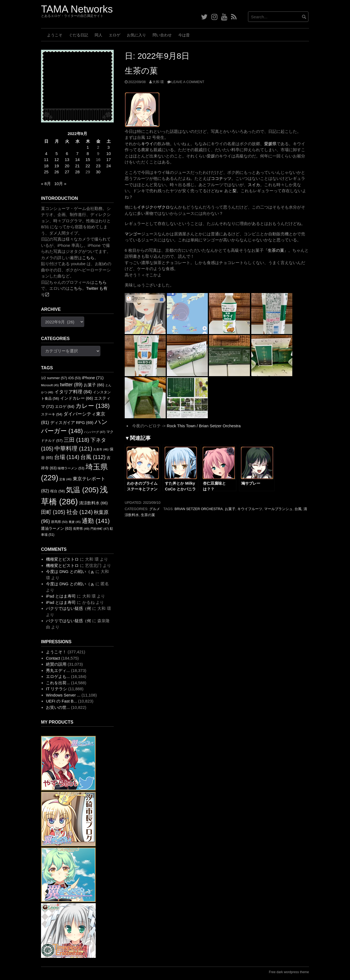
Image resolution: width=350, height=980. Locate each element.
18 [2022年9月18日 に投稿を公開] (46, 166)
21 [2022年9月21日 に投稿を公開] (78, 166)
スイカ (254, 185)
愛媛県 (270, 144)
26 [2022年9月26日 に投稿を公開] (57, 172)
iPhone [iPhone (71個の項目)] (93, 378)
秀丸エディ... (58, 670)
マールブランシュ (278, 509)
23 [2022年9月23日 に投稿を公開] (98, 166)
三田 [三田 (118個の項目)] (76, 440)
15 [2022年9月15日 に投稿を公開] (88, 160)
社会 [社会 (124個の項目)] (80, 512)
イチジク (145, 207)
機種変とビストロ (62, 559)
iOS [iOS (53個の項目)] (75, 378)
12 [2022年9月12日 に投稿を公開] (57, 160)
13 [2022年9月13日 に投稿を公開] (67, 160)
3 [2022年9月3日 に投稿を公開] (109, 147)
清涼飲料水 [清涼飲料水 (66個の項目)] (93, 503)
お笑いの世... (58, 707)
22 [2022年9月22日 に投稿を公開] (88, 166)
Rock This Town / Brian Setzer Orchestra (204, 426)
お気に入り (136, 35)
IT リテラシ (56, 689)
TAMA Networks (77, 9)
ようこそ (55, 35)
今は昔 (184, 35)
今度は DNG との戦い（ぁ (70, 571)
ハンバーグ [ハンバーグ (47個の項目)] (95, 432)
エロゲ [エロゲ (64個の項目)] (65, 406)
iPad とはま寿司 (61, 596)
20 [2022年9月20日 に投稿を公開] (67, 166)
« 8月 (46, 184)
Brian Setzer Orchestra (199, 509)
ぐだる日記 (78, 35)
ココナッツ (221, 178)
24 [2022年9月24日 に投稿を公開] (109, 166)
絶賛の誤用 (56, 664)
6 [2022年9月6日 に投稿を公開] (67, 153)
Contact (53, 658)
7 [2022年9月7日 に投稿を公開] (77, 153)
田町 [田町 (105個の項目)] (53, 512)
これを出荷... (58, 683)
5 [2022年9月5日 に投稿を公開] (57, 153)
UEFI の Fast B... (61, 701)
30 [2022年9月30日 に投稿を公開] (98, 172)
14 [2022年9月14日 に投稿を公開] (78, 160)
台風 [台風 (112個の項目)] (93, 457)
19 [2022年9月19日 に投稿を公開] (57, 166)
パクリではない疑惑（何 (68, 608)
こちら (88, 258)
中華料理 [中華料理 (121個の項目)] (73, 448)
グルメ (155, 509)
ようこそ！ (56, 652)
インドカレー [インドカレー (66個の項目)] (77, 398)
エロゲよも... (58, 676)
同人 (98, 35)
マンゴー (133, 234)
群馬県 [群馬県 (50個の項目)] (59, 522)
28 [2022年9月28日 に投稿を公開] (78, 172)
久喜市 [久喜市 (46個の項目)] (101, 449)
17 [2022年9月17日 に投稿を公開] (109, 160)
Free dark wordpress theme (289, 972)
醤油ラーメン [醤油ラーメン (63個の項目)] (56, 528)
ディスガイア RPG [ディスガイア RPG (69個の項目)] (72, 422)
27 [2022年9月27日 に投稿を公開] (67, 172)
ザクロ (164, 207)
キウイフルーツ (250, 509)
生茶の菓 (141, 71)
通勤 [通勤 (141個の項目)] (96, 521)
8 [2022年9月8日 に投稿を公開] (88, 153)
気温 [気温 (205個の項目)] (82, 490)
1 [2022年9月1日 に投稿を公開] (88, 147)
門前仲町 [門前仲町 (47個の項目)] (100, 529)
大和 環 (158, 82)
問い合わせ (162, 35)
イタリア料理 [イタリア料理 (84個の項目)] (73, 392)
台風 (298, 509)
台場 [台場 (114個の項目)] (67, 457)
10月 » (60, 184)
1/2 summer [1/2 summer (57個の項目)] (54, 378)
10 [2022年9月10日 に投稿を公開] (109, 153)
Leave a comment (188, 82)
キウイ (147, 144)
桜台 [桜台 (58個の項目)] (58, 491)
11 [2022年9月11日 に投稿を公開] (46, 160)
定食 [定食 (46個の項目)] (65, 479)
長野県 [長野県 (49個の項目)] (81, 529)
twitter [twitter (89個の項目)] (71, 385)
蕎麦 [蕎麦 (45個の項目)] (75, 522)
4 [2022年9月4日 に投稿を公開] (46, 153)
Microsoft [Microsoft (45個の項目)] (50, 385)
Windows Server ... (63, 695)
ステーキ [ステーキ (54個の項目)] (52, 414)
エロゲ (115, 35)
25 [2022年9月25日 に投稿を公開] (46, 172)
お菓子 (230, 509)
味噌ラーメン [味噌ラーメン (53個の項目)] (71, 468)
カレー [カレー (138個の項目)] (93, 406)
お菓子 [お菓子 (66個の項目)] (94, 385)
